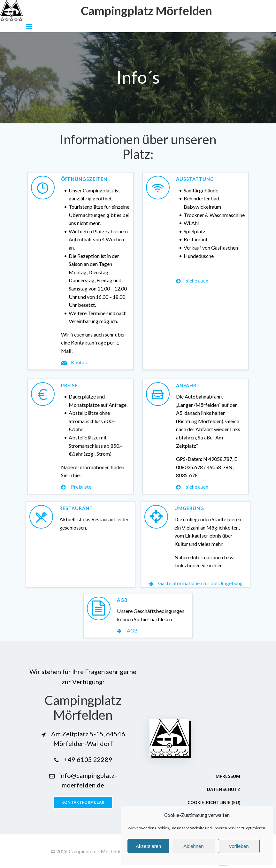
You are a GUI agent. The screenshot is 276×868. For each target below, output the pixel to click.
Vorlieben (239, 846)
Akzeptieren (148, 846)
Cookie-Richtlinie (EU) (214, 802)
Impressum (227, 776)
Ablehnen (193, 846)
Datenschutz (224, 789)
